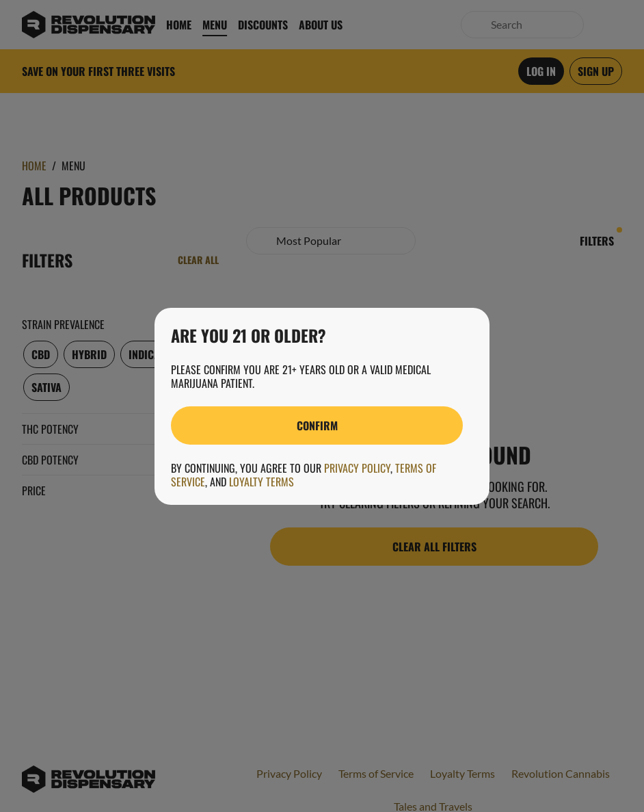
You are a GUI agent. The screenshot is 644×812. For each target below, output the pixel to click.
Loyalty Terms (261, 482)
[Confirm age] (317, 425)
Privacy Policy (357, 468)
